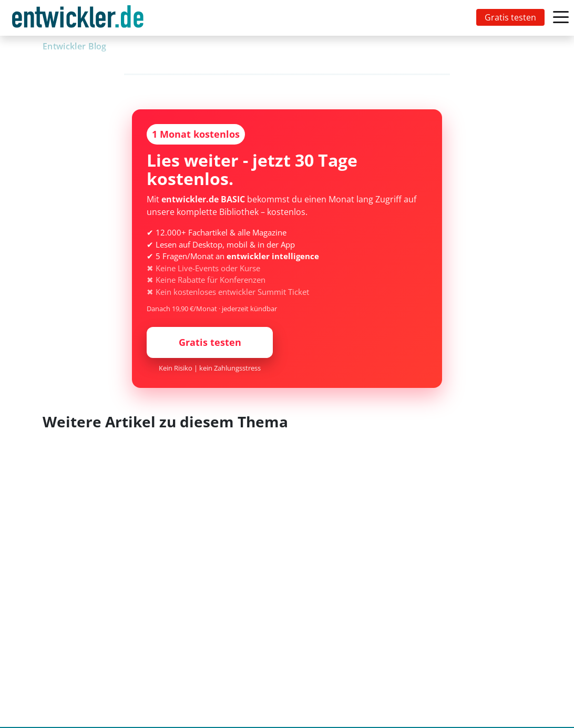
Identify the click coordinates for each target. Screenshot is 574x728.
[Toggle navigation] (80, 18)
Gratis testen (510, 17)
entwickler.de (78, 20)
